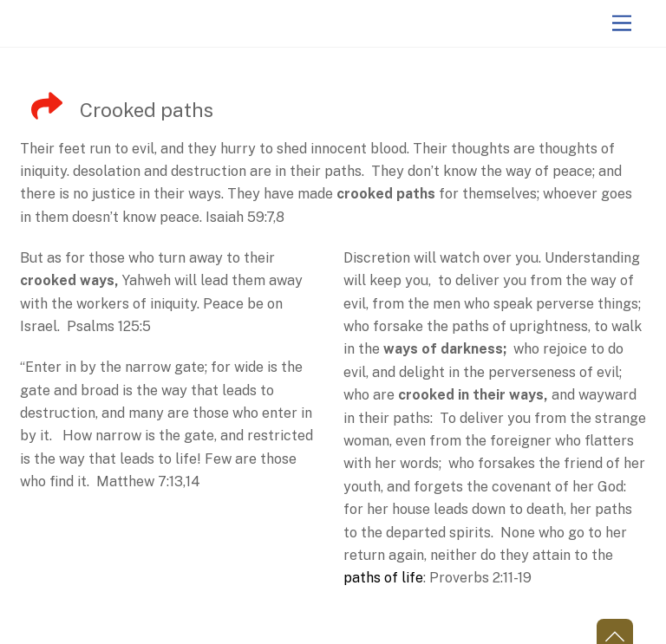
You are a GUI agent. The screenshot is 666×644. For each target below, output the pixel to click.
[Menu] (622, 24)
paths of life (383, 578)
